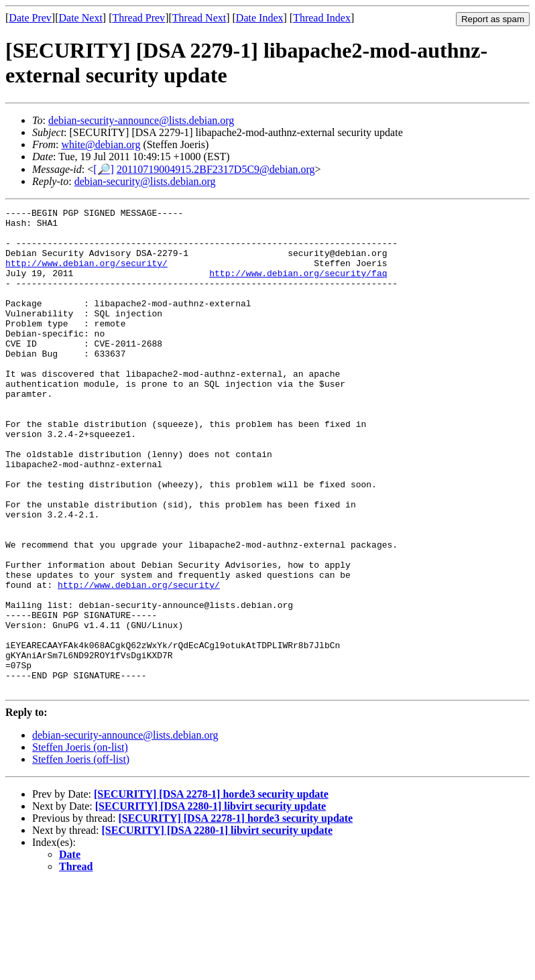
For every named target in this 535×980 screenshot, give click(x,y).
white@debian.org (101, 144)
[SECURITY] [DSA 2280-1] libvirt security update (211, 903)
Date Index (260, 18)
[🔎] (104, 169)
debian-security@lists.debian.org (145, 181)
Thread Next (199, 18)
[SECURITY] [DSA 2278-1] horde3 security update (211, 891)
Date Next (81, 18)
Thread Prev (138, 18)
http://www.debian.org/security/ (86, 275)
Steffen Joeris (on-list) (80, 844)
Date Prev (30, 18)
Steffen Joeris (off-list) (81, 856)
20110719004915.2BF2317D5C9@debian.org (216, 169)
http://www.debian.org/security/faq (298, 287)
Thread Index (322, 18)
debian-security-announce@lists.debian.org (141, 120)
